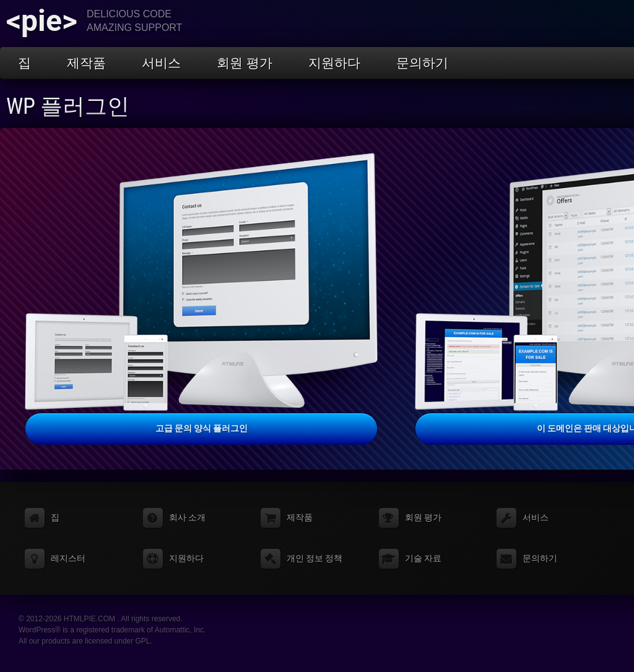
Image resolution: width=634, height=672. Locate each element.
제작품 (86, 63)
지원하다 (334, 63)
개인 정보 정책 (315, 558)
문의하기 (422, 63)
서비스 (161, 63)
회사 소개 (187, 517)
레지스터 (68, 558)
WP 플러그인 (68, 106)
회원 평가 (245, 63)
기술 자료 (423, 558)
